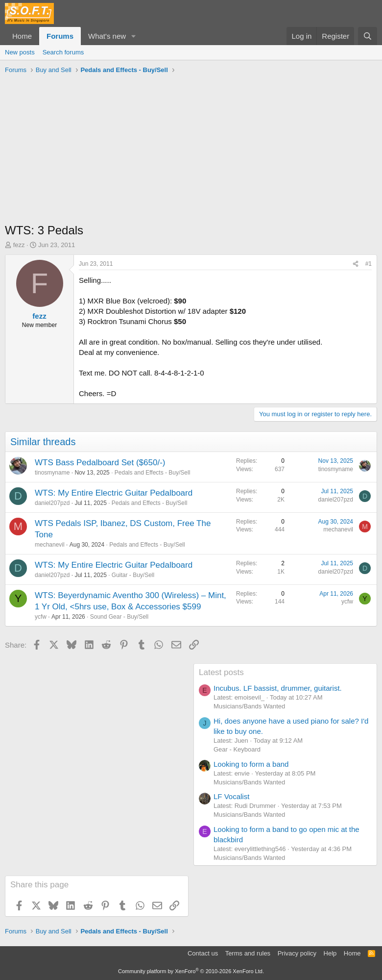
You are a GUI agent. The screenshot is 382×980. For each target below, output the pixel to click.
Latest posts (221, 672)
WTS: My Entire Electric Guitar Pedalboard (114, 493)
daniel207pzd (52, 503)
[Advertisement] (191, 151)
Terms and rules (248, 953)
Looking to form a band (251, 764)
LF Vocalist (231, 796)
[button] (134, 36)
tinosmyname (52, 473)
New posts (20, 52)
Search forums (63, 52)
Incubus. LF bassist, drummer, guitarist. (278, 688)
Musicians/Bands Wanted (249, 706)
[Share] (356, 264)
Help (330, 953)
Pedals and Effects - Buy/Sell (153, 473)
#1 (369, 264)
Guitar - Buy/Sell (133, 575)
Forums (60, 36)
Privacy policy (297, 953)
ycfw (41, 617)
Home (22, 36)
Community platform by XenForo (191, 971)
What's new (107, 36)
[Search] (368, 36)
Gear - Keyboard (237, 749)
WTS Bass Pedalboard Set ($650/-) (100, 463)
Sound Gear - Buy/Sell (119, 617)
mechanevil (50, 545)
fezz (19, 245)
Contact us (203, 953)
